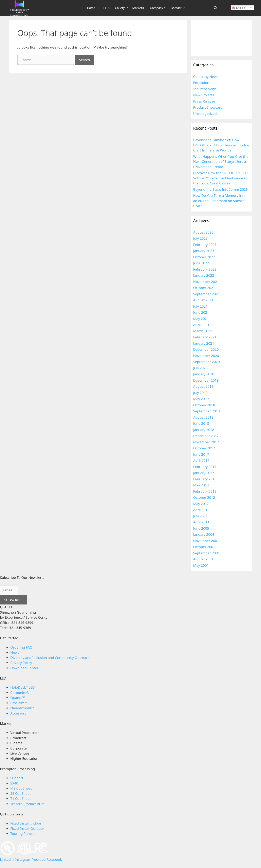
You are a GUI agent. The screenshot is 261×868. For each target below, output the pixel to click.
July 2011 (201, 516)
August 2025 (203, 232)
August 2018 (203, 417)
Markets (138, 8)
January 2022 (204, 275)
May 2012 (201, 504)
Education (201, 83)
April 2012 (201, 510)
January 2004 (204, 534)
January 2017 (204, 473)
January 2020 (204, 374)
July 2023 (201, 238)
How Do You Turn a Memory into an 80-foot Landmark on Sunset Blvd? (219, 201)
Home (91, 8)
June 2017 (201, 454)
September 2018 (207, 411)
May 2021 (201, 319)
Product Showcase (208, 107)
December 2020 (206, 349)
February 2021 (205, 337)
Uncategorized (205, 114)
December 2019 (206, 380)
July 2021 (201, 306)
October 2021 (204, 288)
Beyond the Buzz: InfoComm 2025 (221, 189)
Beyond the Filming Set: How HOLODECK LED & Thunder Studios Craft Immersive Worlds (221, 145)
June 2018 (201, 423)
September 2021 (207, 294)
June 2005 (201, 528)
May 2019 (201, 399)
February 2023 (205, 245)
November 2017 (206, 442)
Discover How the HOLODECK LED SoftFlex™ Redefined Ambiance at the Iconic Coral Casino (221, 178)
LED (107, 8)
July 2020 (201, 368)
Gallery (122, 8)
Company (159, 8)
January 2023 (204, 251)
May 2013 (201, 485)
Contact (179, 8)
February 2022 (205, 269)
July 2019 (201, 393)
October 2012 (204, 497)
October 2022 (204, 257)
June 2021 (201, 312)
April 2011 (201, 522)
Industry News (205, 89)
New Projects (204, 95)
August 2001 (203, 559)
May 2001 (201, 565)
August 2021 (203, 300)
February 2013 (205, 491)
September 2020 (207, 362)
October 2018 (204, 405)
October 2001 (204, 547)
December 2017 (206, 436)
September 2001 (207, 553)
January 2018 (204, 430)
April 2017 (201, 460)
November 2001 (206, 541)
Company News (206, 77)
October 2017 (204, 448)
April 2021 (201, 325)
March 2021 (203, 331)
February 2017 (205, 467)
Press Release (204, 101)
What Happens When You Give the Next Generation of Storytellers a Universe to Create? (221, 162)
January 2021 (204, 343)
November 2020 (206, 356)
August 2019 (203, 386)
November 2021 (206, 282)
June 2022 (201, 263)
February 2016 (205, 479)
